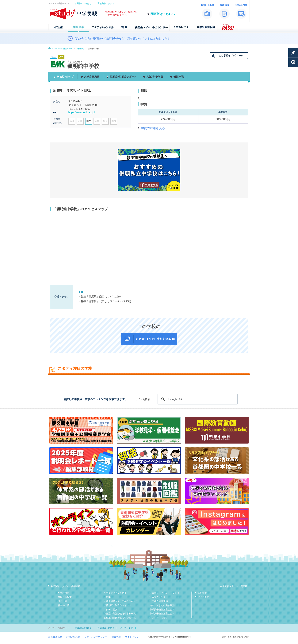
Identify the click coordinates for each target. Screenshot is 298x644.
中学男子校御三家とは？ (162, 610)
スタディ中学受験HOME (62, 49)
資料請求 (202, 593)
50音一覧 (63, 601)
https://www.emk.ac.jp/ (82, 112)
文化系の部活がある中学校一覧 (120, 618)
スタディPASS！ (160, 618)
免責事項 (116, 637)
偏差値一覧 (64, 605)
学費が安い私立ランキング (117, 605)
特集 (108, 597)
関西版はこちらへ (163, 14)
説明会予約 (203, 597)
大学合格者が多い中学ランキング (121, 601)
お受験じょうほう (83, 3)
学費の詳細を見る (153, 128)
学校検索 (80, 49)
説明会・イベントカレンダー (167, 593)
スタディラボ (127, 628)
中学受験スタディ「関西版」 (235, 586)
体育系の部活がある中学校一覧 (120, 614)
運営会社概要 (55, 637)
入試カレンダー (160, 597)
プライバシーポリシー (96, 637)
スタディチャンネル (116, 593)
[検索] (197, 399)
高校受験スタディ (106, 3)
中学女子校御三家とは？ (162, 614)
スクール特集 (111, 610)
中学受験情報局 (160, 601)
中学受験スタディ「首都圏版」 (67, 586)
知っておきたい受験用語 (162, 605)
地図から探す (65, 597)
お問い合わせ (73, 637)
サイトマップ (132, 637)
